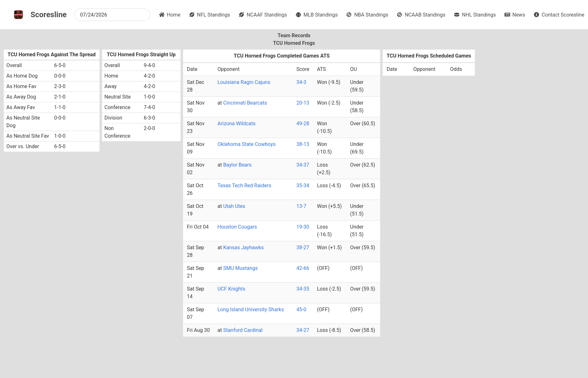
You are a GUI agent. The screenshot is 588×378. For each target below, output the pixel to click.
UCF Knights (231, 289)
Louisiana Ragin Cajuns (244, 82)
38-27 (303, 247)
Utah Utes (234, 206)
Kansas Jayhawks (243, 247)
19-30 (303, 227)
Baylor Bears (237, 165)
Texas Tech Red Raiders (244, 186)
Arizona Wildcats (236, 124)
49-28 (303, 124)
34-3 (301, 82)
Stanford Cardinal (243, 330)
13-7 (301, 206)
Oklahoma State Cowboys (246, 144)
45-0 (301, 309)
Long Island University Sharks (251, 309)
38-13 (303, 144)
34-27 (303, 330)
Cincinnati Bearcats (245, 103)
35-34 (303, 186)
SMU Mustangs (240, 268)
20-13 (303, 103)
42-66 (303, 268)
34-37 (303, 165)
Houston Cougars (237, 227)
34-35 (303, 289)
